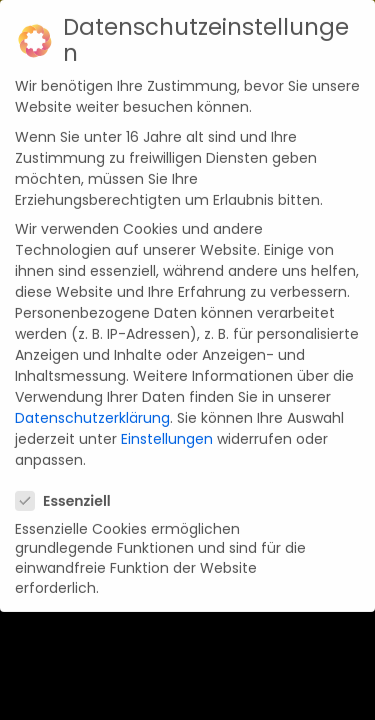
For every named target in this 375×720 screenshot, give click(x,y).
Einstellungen (167, 421)
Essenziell (69, 483)
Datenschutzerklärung (92, 400)
